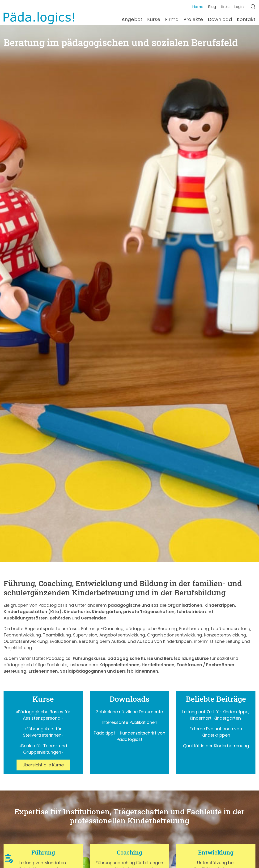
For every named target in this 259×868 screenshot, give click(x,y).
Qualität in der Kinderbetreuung (216, 746)
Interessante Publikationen (129, 722)
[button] (9, 859)
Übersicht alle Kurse (43, 765)
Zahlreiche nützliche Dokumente (129, 712)
